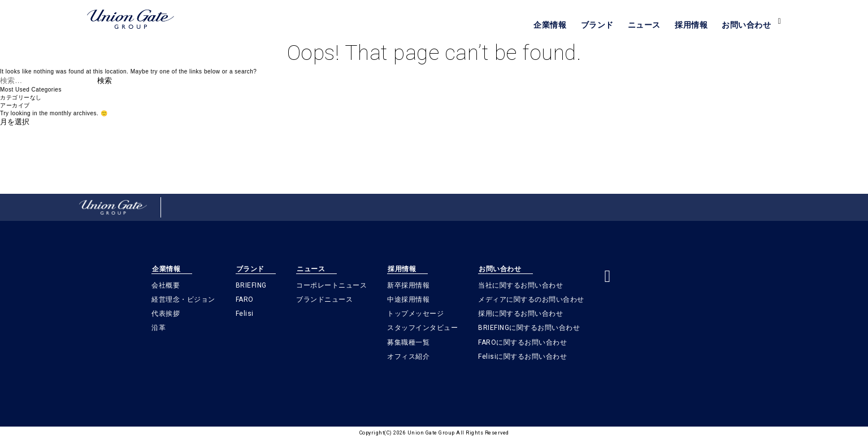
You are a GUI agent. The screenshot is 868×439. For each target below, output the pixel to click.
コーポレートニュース (331, 285)
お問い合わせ (746, 25)
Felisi (245, 314)
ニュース (644, 25)
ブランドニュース (324, 299)
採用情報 (691, 25)
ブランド (597, 25)
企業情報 (550, 25)
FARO (245, 299)
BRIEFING (251, 285)
